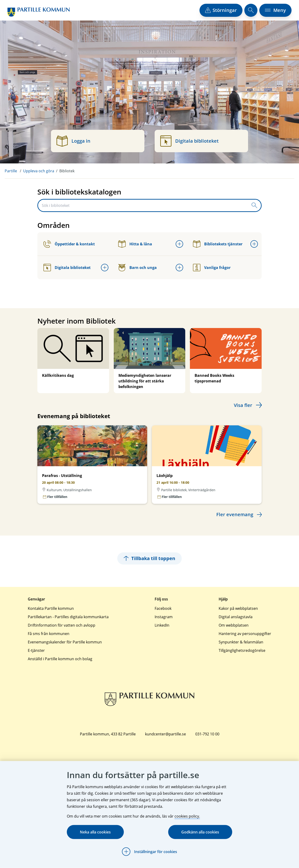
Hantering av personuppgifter (245, 634)
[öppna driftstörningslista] (221, 10)
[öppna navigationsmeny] (275, 10)
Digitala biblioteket (67, 268)
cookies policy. (187, 816)
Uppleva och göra (39, 171)
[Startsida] (39, 12)
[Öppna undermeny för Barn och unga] (179, 268)
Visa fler (243, 405)
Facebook (163, 608)
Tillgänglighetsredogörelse (242, 650)
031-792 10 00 (207, 734)
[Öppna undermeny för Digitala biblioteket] (105, 268)
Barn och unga (137, 268)
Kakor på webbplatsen (238, 608)
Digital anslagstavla (236, 617)
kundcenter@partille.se (166, 734)
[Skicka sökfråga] (254, 205)
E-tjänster (36, 650)
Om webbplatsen (234, 625)
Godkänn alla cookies (200, 832)
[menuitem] (14, 171)
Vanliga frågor (212, 268)
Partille (11, 171)
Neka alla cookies (95, 832)
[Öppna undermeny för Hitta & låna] (179, 244)
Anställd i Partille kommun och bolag (60, 659)
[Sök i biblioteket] (143, 205)
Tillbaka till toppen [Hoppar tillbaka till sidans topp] (149, 558)
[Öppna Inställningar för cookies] (149, 852)
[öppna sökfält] (251, 10)
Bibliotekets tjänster (218, 244)
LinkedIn (162, 625)
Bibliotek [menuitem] (67, 171)
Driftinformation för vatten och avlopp (62, 625)
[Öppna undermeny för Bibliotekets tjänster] (254, 244)
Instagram (164, 617)
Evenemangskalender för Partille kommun (65, 642)
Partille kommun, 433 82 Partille (108, 734)
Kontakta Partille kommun (51, 608)
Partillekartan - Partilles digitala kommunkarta (68, 617)
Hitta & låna (135, 244)
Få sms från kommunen (49, 634)
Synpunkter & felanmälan (241, 642)
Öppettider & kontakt (69, 244)
